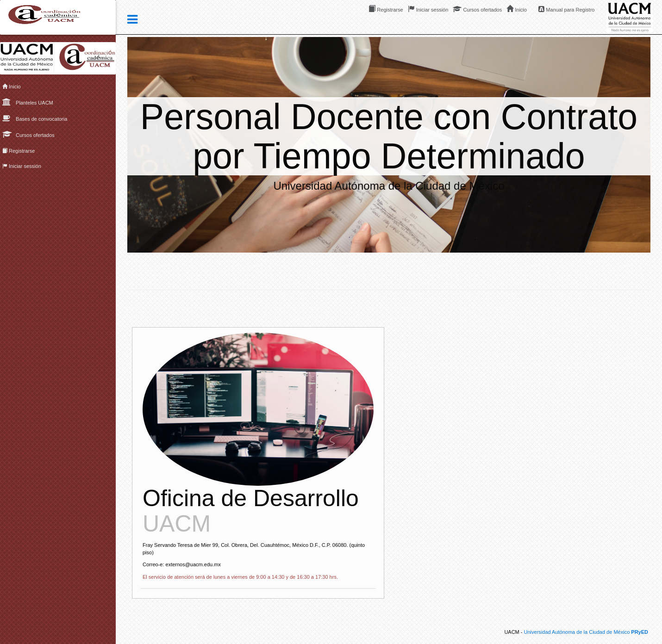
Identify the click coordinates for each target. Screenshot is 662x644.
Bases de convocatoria (35, 118)
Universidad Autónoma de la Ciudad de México (586, 632)
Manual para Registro (566, 9)
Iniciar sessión (22, 166)
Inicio (12, 87)
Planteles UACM (28, 102)
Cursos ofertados (28, 134)
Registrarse (19, 151)
